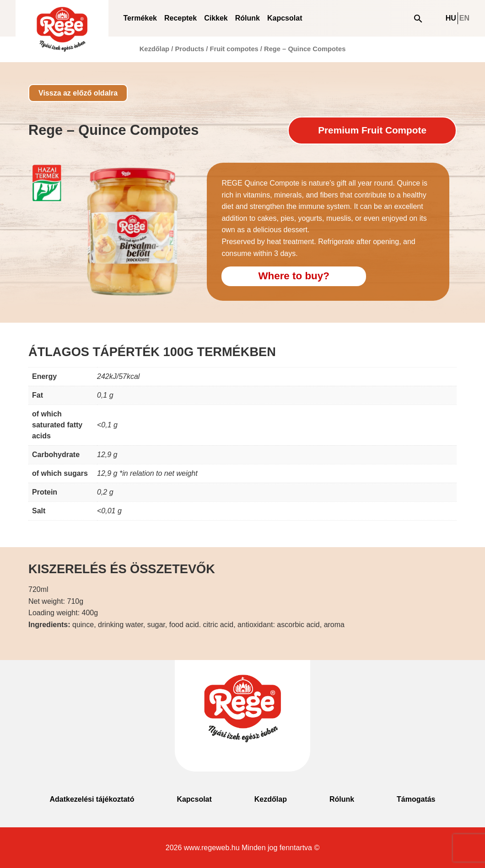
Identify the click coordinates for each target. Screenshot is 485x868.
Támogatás (416, 799)
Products (189, 49)
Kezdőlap (154, 49)
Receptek (181, 18)
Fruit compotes (234, 49)
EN (464, 18)
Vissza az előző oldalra (78, 93)
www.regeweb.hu (212, 848)
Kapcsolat (285, 18)
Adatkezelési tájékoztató (92, 799)
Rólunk (248, 18)
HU (451, 18)
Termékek (140, 18)
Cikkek (216, 18)
